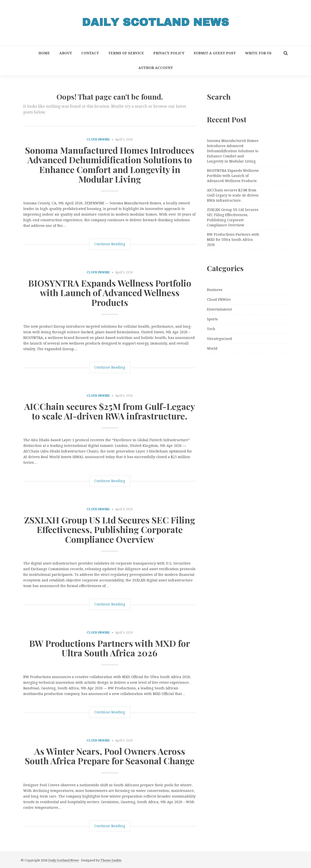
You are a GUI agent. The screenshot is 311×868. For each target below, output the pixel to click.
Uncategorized (219, 339)
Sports (212, 319)
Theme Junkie (111, 860)
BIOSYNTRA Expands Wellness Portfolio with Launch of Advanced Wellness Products (110, 293)
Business (215, 290)
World (212, 348)
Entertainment (219, 309)
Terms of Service (126, 53)
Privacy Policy (169, 53)
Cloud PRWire (98, 139)
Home (44, 53)
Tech (211, 329)
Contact (90, 53)
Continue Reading (110, 244)
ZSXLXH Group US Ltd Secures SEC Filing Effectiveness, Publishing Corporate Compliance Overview (110, 529)
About (66, 53)
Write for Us (258, 53)
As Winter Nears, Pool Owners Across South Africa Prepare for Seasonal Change (110, 756)
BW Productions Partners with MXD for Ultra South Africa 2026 (110, 648)
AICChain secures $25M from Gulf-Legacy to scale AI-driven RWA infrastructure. (110, 411)
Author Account (156, 68)
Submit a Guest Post (215, 53)
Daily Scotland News (63, 860)
